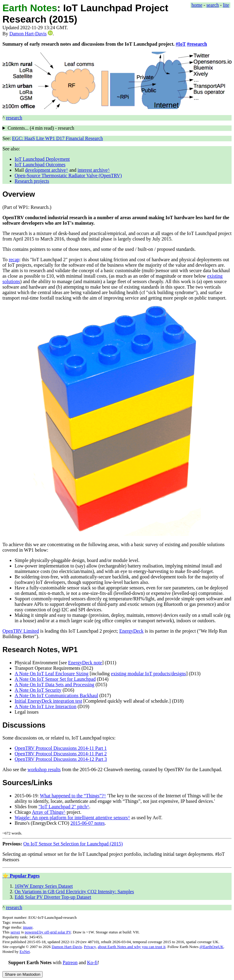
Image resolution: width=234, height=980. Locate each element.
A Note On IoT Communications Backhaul (56, 695)
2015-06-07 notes (87, 823)
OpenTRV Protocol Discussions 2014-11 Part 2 (61, 754)
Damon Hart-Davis (28, 34)
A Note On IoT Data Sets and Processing (54, 685)
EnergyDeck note (85, 663)
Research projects (32, 181)
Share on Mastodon (23, 974)
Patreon (70, 962)
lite (226, 5)
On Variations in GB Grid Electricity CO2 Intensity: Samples (74, 892)
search (213, 5)
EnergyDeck (131, 631)
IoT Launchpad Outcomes (40, 165)
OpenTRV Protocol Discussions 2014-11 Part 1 (61, 748)
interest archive (93, 170)
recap (14, 260)
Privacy (90, 947)
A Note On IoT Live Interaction (46, 706)
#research (197, 44)
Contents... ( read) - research (41, 128)
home (197, 5)
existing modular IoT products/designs (148, 674)
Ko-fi (92, 962)
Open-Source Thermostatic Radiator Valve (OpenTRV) (68, 176)
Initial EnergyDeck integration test (48, 701)
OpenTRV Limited (21, 631)
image (28, 927)
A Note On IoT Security (38, 690)
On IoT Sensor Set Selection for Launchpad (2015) (73, 844)
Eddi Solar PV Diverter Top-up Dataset (53, 897)
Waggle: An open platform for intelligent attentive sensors (71, 818)
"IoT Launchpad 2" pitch (63, 807)
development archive (45, 170)
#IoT (181, 44)
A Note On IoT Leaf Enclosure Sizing (51, 674)
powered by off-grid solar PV (48, 932)
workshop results (44, 769)
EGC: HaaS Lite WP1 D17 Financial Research (58, 138)
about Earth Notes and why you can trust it (132, 947)
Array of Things (47, 812)
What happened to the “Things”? (72, 796)
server (15, 932)
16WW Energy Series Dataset (44, 886)
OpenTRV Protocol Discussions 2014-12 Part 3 (61, 759)
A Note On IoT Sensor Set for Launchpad (55, 679)
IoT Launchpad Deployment (42, 159)
